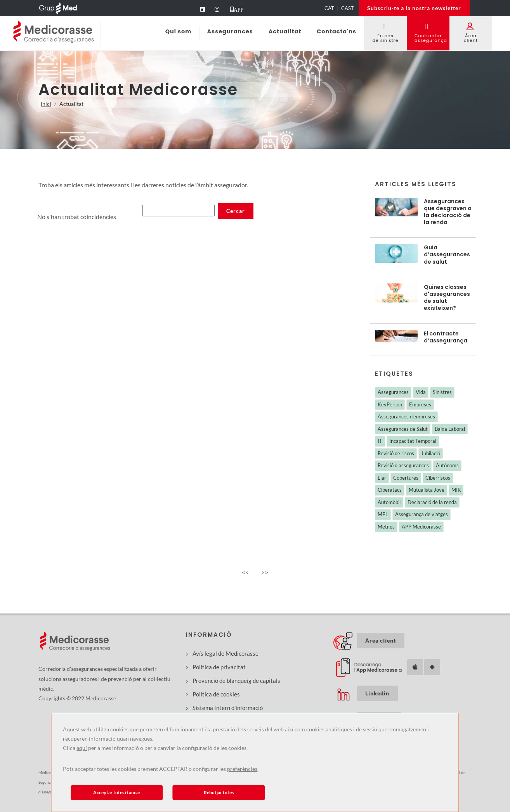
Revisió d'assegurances (403, 465)
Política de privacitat (219, 667)
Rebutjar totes (219, 792)
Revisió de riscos (396, 453)
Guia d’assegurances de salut (447, 254)
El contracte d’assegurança (446, 337)
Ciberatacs (390, 490)
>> (265, 572)
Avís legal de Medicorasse (226, 653)
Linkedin (377, 693)
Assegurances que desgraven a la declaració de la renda (448, 212)
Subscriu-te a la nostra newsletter (414, 8)
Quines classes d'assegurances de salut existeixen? (447, 298)
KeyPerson (390, 404)
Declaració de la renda (432, 502)
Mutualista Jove (427, 490)
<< (245, 572)
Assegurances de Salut (403, 429)
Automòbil (389, 502)
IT (380, 441)
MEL (383, 514)
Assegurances (393, 392)
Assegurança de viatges (422, 514)
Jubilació (431, 453)
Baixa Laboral (450, 429)
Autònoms (447, 465)
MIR (456, 490)
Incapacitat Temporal (413, 441)
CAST (348, 8)
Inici (46, 104)
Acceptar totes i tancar (117, 792)
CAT (329, 8)
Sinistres (442, 392)
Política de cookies (216, 694)
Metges (386, 527)
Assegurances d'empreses (406, 416)
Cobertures (406, 478)
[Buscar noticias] (179, 211)
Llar (382, 478)
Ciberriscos (438, 478)
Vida (421, 392)
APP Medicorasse (421, 527)
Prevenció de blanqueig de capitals (236, 681)
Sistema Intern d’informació (228, 708)
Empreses (420, 404)
